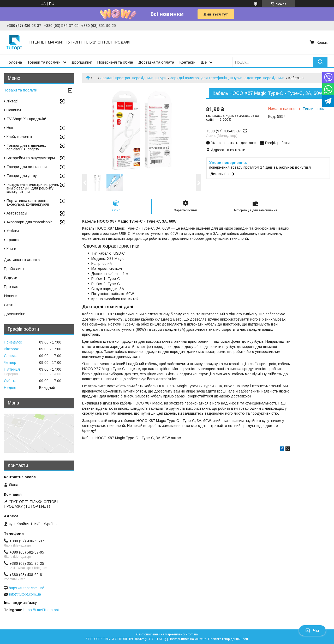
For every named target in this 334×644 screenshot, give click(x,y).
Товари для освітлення (27, 167)
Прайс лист (14, 269)
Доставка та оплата (156, 62)
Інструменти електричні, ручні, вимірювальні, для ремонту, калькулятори (33, 188)
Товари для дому (22, 176)
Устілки (13, 231)
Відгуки (11, 278)
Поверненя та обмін (115, 62)
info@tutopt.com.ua (25, 594)
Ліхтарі (12, 101)
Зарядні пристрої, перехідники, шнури (133, 78)
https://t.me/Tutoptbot (41, 610)
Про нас (11, 287)
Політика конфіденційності (228, 639)
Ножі (10, 128)
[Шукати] (320, 62)
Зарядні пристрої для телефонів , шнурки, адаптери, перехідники (227, 78)
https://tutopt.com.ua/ (26, 588)
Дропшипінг (82, 62)
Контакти (187, 62)
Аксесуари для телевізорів (29, 222)
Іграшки (13, 240)
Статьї (10, 305)
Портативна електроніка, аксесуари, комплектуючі (28, 203)
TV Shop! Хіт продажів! (26, 119)
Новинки (14, 110)
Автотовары (17, 213)
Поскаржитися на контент (187, 639)
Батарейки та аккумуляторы (31, 158)
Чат (312, 630)
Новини (11, 296)
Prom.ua (192, 634)
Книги (11, 249)
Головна (14, 62)
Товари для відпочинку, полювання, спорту (27, 147)
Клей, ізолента (19, 137)
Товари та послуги (44, 62)
